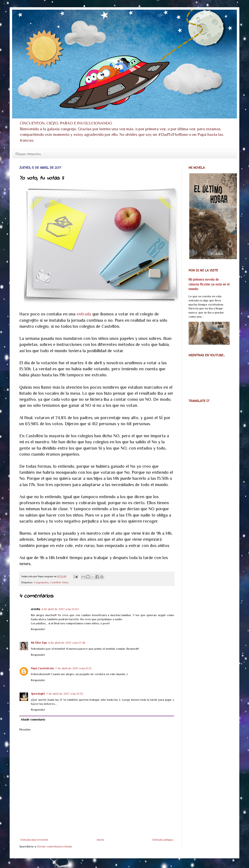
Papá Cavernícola (42, 668)
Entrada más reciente (34, 840)
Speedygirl (38, 694)
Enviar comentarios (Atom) (55, 846)
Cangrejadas (41, 582)
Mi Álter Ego (39, 643)
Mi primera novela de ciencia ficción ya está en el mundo (209, 284)
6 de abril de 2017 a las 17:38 (67, 643)
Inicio (101, 840)
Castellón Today (59, 582)
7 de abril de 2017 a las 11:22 (73, 668)
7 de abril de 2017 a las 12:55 (65, 694)
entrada (84, 314)
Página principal (28, 154)
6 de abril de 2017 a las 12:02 (60, 609)
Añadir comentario (33, 720)
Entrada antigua (163, 840)
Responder (38, 629)
